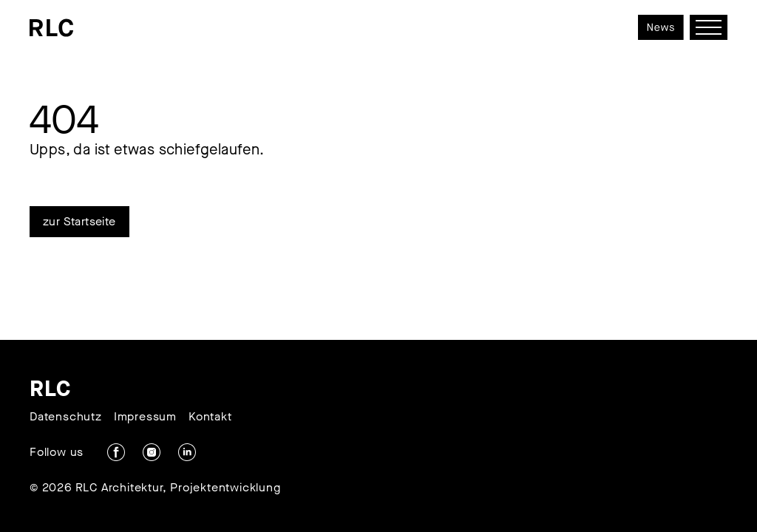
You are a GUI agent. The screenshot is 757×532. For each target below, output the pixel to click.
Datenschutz (66, 416)
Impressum (145, 416)
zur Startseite (79, 221)
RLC (51, 389)
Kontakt (210, 416)
